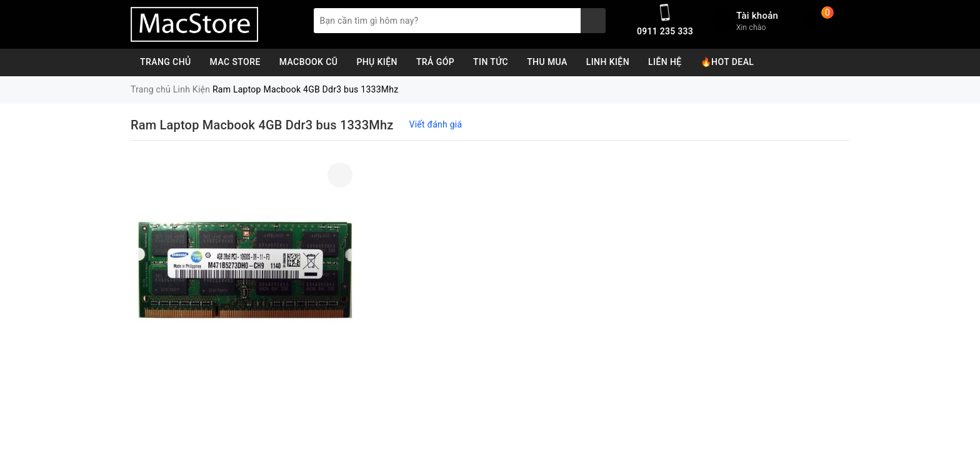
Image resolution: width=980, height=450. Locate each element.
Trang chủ (166, 62)
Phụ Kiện (377, 62)
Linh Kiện (608, 62)
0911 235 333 (665, 31)
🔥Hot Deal (727, 62)
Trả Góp (435, 62)
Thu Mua (547, 62)
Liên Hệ (665, 62)
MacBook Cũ (309, 62)
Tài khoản (757, 16)
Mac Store (235, 62)
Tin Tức (491, 62)
